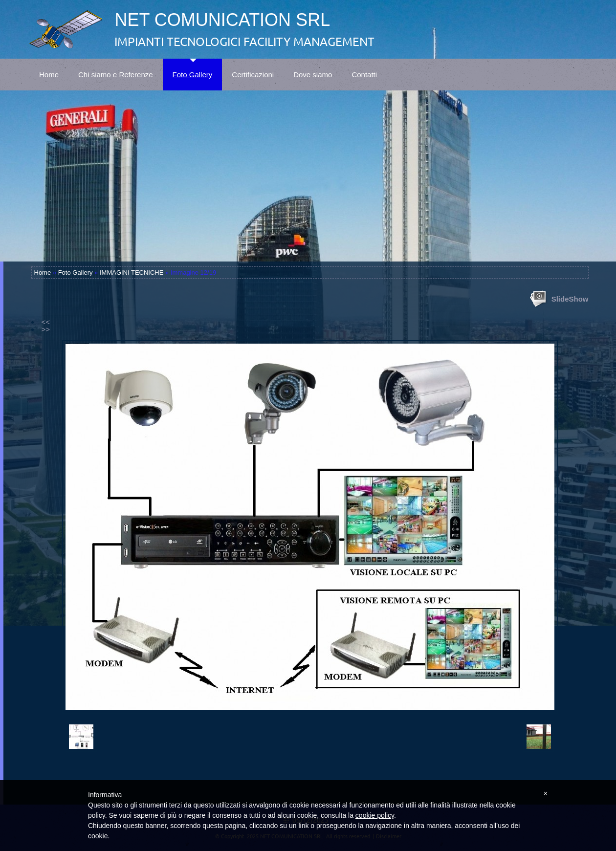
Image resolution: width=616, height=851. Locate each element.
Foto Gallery (193, 69)
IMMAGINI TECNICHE (132, 273)
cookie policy (375, 815)
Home (49, 69)
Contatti (364, 69)
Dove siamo (313, 69)
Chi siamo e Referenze (116, 69)
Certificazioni (253, 69)
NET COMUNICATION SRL (222, 20)
